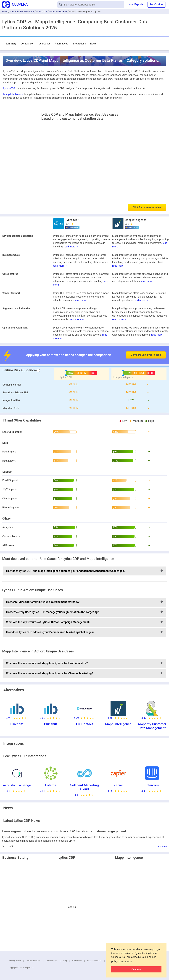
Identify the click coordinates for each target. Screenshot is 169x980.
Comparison (27, 44)
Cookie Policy (52, 961)
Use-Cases (45, 44)
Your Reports (136, 4)
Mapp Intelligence (58, 12)
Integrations (79, 44)
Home (5, 12)
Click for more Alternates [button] (147, 207)
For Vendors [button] (157, 4)
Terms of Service (33, 961)
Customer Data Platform (22, 12)
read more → (71, 247)
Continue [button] (136, 969)
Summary (11, 44)
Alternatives (62, 44)
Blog (65, 961)
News (93, 44)
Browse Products (94, 961)
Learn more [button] (126, 961)
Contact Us (77, 961)
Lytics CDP (42, 12)
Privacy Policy (15, 961)
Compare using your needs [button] (146, 355)
